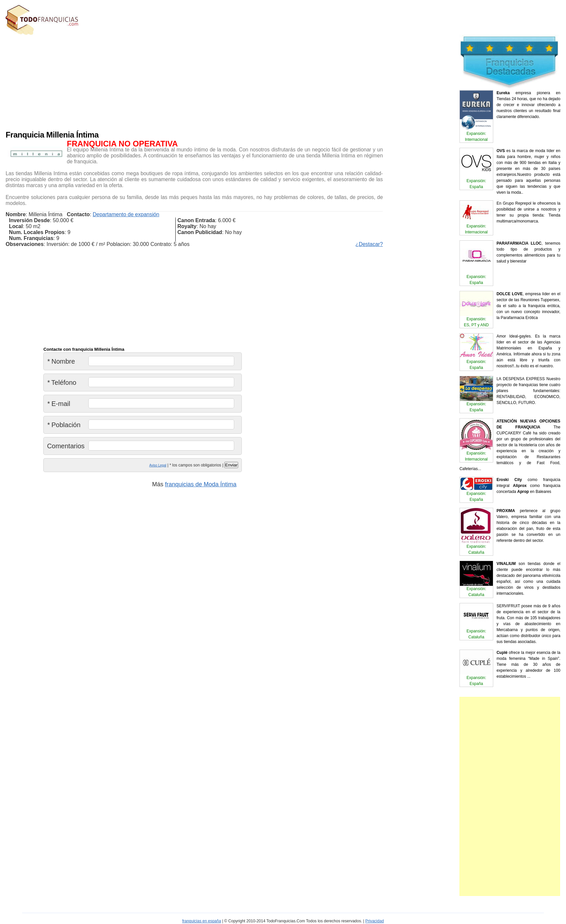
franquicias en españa (202, 921)
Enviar (231, 465)
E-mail (59, 404)
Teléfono (62, 382)
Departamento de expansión (126, 214)
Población (64, 425)
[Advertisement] (164, 81)
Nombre (61, 361)
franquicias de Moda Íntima (201, 484)
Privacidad (374, 921)
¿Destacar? (369, 244)
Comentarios (66, 446)
